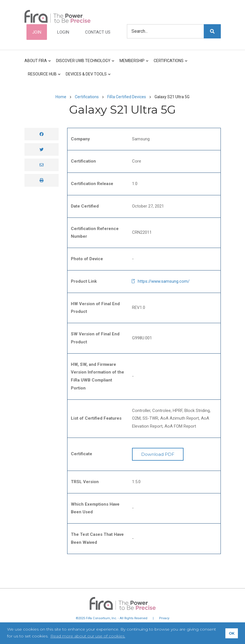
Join (37, 32)
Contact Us (98, 32)
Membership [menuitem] (133, 63)
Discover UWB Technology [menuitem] (84, 63)
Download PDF (158, 454)
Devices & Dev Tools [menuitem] (87, 76)
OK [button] (232, 633)
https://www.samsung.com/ (164, 281)
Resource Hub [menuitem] (43, 76)
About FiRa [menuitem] (38, 63)
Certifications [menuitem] (169, 63)
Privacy (164, 618)
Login (63, 32)
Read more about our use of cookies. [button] (88, 636)
